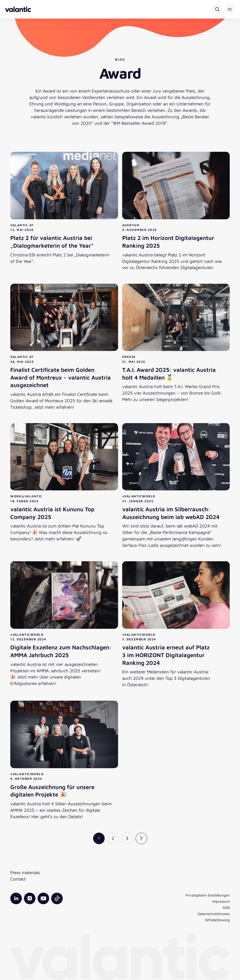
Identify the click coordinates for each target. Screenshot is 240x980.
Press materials (25, 872)
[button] (230, 9)
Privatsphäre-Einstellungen (208, 895)
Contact (18, 879)
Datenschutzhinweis (214, 914)
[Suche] (217, 9)
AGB (226, 907)
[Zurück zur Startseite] (18, 9)
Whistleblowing (217, 920)
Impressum (221, 901)
